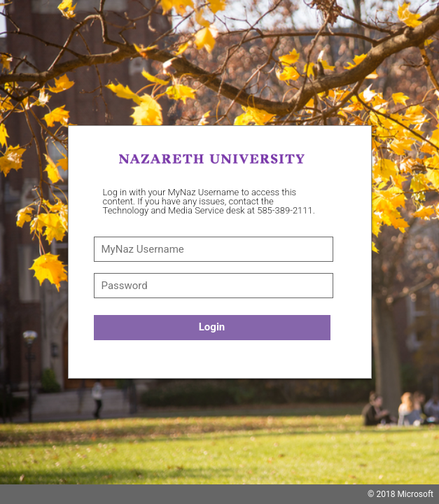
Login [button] (212, 327)
